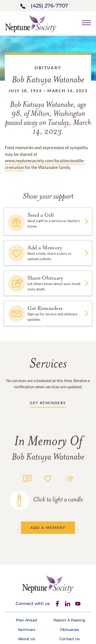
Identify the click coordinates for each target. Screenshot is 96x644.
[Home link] (31, 23)
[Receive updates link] (48, 404)
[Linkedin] (68, 604)
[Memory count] (27, 478)
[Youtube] (78, 604)
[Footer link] (26, 620)
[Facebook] (57, 604)
